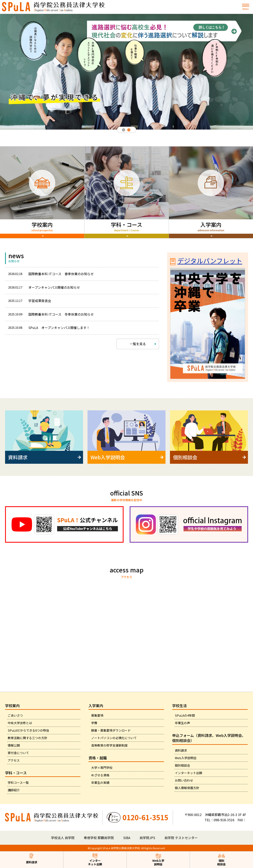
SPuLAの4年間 (185, 715)
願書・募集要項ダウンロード (111, 730)
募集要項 (97, 715)
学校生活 (179, 706)
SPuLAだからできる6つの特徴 (28, 730)
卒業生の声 (182, 723)
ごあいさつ (15, 715)
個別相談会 (182, 765)
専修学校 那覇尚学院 (99, 838)
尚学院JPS (147, 838)
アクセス (14, 760)
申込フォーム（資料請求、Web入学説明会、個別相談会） (209, 738)
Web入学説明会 (186, 758)
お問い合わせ (184, 780)
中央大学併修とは (20, 723)
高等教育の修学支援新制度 (109, 745)
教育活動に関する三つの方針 (27, 738)
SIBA (127, 838)
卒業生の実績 (100, 783)
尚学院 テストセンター (181, 838)
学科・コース (16, 773)
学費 (94, 723)
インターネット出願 (188, 773)
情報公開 (14, 745)
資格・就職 (98, 758)
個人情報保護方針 (187, 788)
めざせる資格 (100, 775)
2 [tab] (129, 130)
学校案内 (12, 706)
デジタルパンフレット (206, 270)
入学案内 (96, 706)
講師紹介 (14, 790)
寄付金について (18, 753)
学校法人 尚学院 (63, 838)
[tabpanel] (126, 72)
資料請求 (181, 750)
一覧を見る (138, 352)
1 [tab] (124, 130)
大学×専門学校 (102, 768)
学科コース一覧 (18, 783)
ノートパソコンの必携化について (114, 738)
